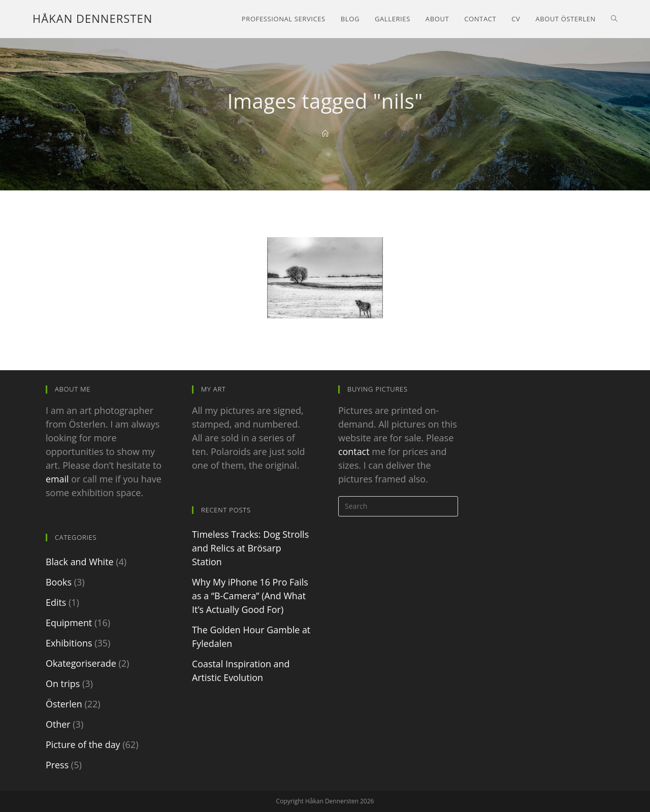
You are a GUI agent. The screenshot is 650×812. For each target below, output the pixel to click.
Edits (56, 602)
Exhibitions (69, 643)
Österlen (64, 704)
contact (354, 451)
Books (59, 582)
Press (57, 765)
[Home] (325, 134)
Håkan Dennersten (92, 19)
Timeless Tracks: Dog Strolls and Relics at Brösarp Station (251, 548)
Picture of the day (83, 744)
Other (58, 724)
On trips (63, 684)
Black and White (80, 562)
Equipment (69, 623)
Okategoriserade (81, 663)
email (57, 479)
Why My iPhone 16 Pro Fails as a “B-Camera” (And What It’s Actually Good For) (250, 596)
